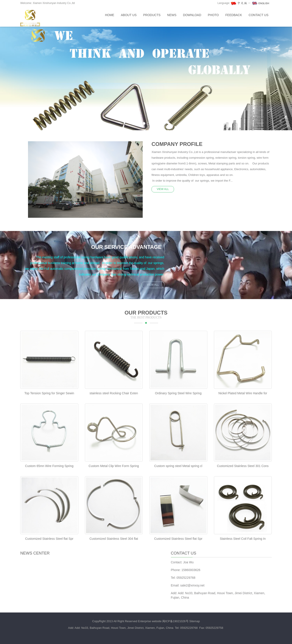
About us (129, 15)
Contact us (258, 15)
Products (152, 15)
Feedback (234, 15)
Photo (213, 15)
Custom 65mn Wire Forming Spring (49, 466)
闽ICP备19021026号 (175, 621)
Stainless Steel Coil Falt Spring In (243, 539)
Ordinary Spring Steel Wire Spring (178, 393)
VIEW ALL (163, 189)
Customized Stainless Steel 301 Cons (243, 466)
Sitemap (195, 621)
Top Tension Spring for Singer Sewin (49, 393)
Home (110, 15)
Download (192, 15)
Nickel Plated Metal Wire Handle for (243, 393)
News (172, 15)
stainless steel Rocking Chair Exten (114, 393)
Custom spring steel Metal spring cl (178, 466)
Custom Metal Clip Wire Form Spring (114, 466)
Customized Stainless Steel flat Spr (49, 539)
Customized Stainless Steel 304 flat (114, 539)
